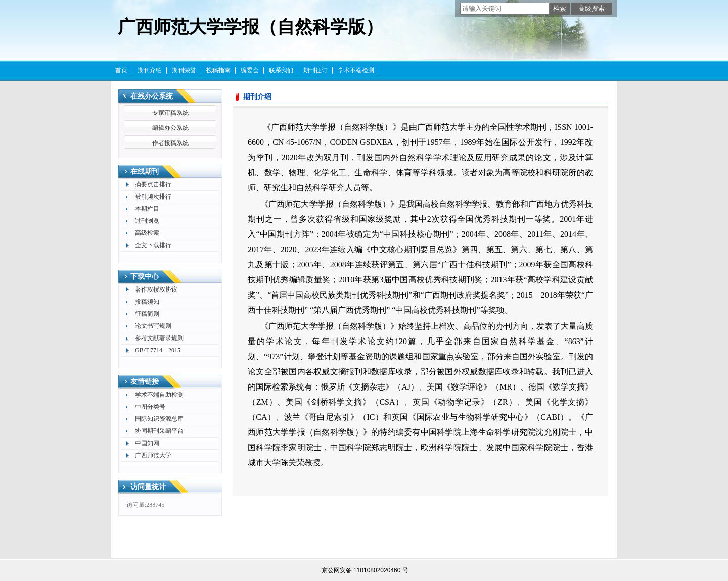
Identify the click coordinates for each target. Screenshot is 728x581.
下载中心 (145, 277)
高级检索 (147, 233)
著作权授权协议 (156, 289)
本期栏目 (147, 209)
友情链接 (145, 382)
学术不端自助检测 (159, 395)
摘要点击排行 (153, 184)
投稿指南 (218, 70)
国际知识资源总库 (159, 419)
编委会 (250, 70)
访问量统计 (148, 487)
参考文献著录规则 (159, 338)
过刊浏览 (147, 221)
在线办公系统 (152, 96)
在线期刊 (145, 172)
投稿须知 (147, 302)
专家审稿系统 (170, 113)
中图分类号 (150, 407)
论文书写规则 (153, 326)
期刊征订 (315, 70)
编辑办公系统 (170, 128)
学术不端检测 (356, 70)
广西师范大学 (153, 455)
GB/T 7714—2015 (158, 350)
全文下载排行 (153, 245)
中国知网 (147, 443)
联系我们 (281, 70)
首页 (121, 70)
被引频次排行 (153, 197)
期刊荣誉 (184, 70)
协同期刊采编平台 (159, 431)
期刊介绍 (150, 70)
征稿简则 (147, 314)
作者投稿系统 (170, 143)
